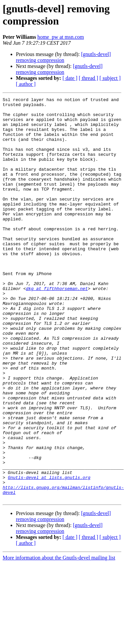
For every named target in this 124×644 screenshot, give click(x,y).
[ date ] (70, 78)
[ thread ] (88, 78)
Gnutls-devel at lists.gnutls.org (49, 554)
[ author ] (26, 84)
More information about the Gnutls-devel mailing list (59, 638)
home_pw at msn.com (61, 37)
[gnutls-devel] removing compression (63, 57)
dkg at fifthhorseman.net (57, 327)
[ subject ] (110, 78)
